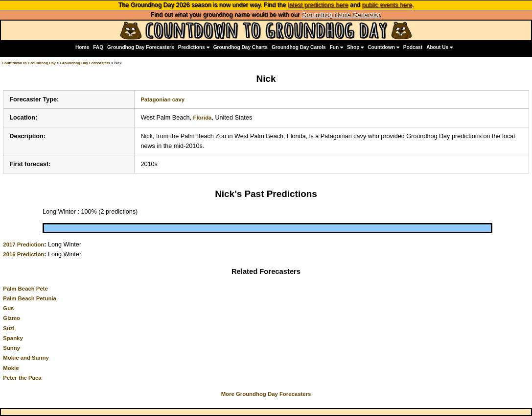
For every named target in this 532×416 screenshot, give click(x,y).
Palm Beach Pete (25, 289)
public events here (387, 5)
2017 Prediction (23, 245)
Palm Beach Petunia (30, 298)
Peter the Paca (22, 378)
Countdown (383, 47)
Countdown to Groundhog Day (29, 63)
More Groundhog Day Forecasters (266, 394)
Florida (203, 118)
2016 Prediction (23, 254)
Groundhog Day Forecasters (141, 47)
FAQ (98, 47)
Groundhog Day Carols (299, 47)
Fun (336, 47)
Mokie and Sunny (26, 358)
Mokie (11, 368)
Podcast (413, 47)
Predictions (194, 47)
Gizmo (12, 318)
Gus (8, 308)
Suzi (9, 328)
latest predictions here (318, 5)
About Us (439, 47)
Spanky (13, 338)
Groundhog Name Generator (341, 15)
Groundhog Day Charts (241, 47)
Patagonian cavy (162, 99)
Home (82, 47)
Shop (355, 47)
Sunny (12, 348)
